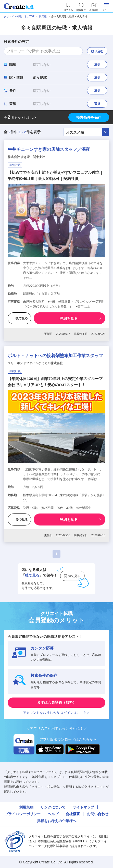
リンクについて (53, 807)
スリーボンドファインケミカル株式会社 (35, 363)
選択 (97, 65)
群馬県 (43, 16)
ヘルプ (53, 814)
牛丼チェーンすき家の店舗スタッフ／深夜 (49, 149)
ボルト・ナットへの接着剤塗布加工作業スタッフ (55, 356)
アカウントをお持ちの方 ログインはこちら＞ (57, 713)
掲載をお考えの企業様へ (57, 821)
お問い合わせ (98, 814)
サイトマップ (83, 807)
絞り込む (97, 51)
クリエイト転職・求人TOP (19, 16)
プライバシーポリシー (23, 814)
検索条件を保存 (89, 117)
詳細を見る (69, 319)
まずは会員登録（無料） (57, 702)
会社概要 (73, 814)
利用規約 (26, 807)
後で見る (19, 318)
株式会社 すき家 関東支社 (26, 157)
